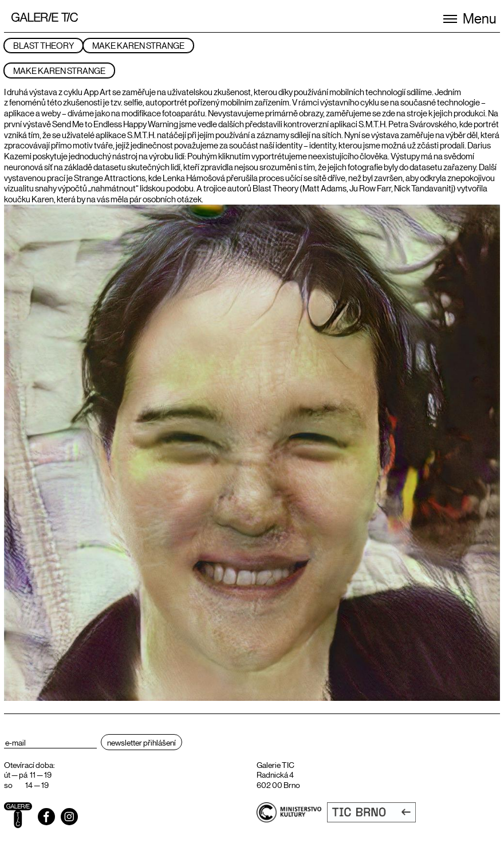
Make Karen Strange (138, 45)
